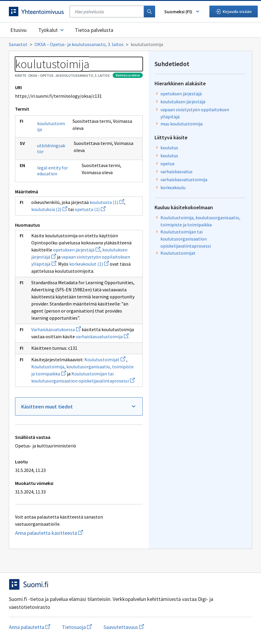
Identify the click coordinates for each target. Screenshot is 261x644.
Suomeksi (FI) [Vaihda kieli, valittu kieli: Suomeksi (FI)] (182, 12)
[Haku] (150, 12)
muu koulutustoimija (182, 124)
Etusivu (18, 30)
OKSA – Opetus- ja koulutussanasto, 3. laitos (79, 44)
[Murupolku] (130, 44)
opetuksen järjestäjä (77, 250)
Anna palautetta (29, 627)
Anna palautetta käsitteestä (69, 533)
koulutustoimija (51, 126)
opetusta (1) (90, 209)
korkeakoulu (173, 187)
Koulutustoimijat (105, 359)
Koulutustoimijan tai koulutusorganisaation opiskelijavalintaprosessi (186, 239)
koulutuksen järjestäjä (183, 102)
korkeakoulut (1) (89, 264)
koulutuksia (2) (49, 209)
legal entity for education (52, 171)
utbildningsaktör (51, 148)
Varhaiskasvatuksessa (56, 329)
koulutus (169, 148)
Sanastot (18, 44)
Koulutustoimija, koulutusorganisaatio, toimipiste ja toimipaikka (200, 221)
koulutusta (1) (107, 202)
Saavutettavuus (124, 627)
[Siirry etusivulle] (36, 12)
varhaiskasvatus (177, 171)
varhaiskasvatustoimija (102, 336)
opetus (168, 164)
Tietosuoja (77, 627)
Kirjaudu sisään (234, 12)
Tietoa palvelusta (94, 30)
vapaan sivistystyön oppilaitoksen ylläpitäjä (195, 113)
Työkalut (51, 30)
